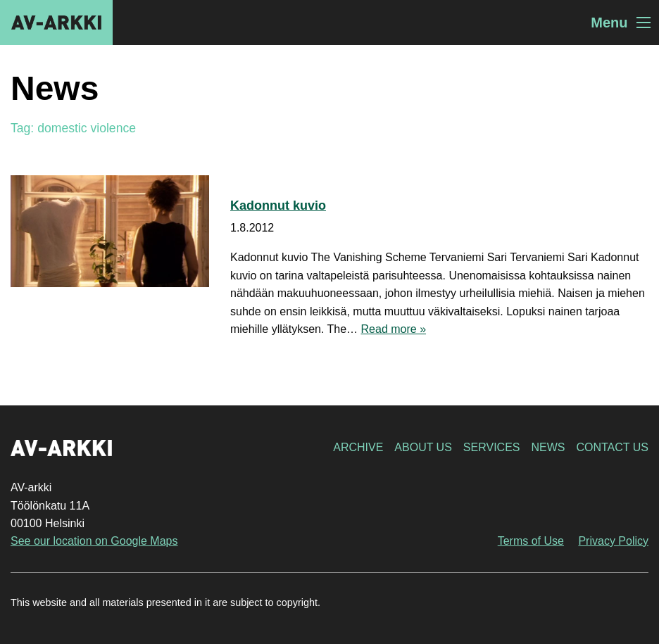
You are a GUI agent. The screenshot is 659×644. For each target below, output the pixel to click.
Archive (358, 447)
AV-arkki (56, 23)
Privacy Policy (613, 541)
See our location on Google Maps (94, 541)
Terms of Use (531, 541)
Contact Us (612, 447)
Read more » (394, 329)
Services (492, 447)
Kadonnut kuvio (278, 206)
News (548, 447)
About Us (423, 447)
